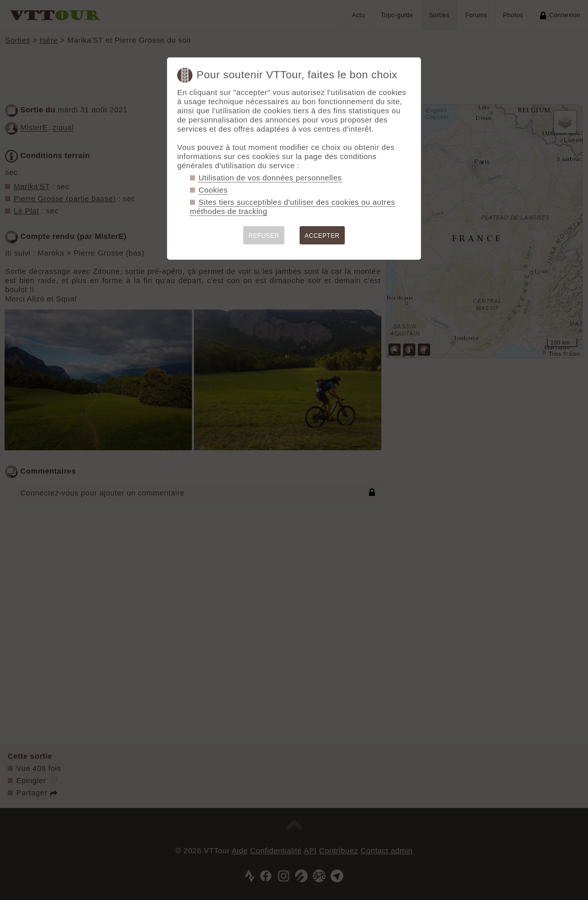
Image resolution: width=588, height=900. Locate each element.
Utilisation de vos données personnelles (270, 178)
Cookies (213, 190)
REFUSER (264, 236)
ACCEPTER (322, 236)
